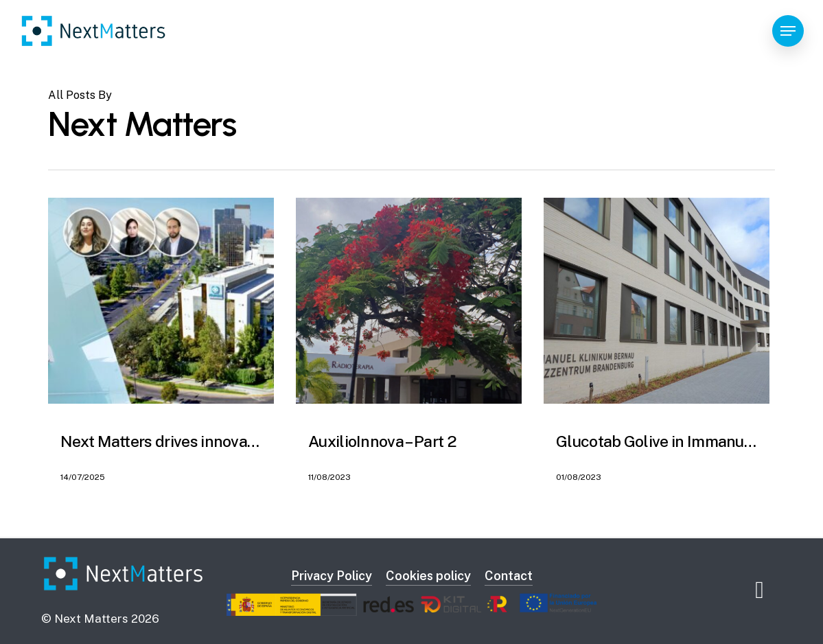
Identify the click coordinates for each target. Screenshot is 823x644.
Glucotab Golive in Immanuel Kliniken (687, 441)
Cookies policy (428, 576)
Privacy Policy (332, 576)
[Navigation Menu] (788, 31)
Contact (509, 576)
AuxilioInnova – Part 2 (382, 441)
